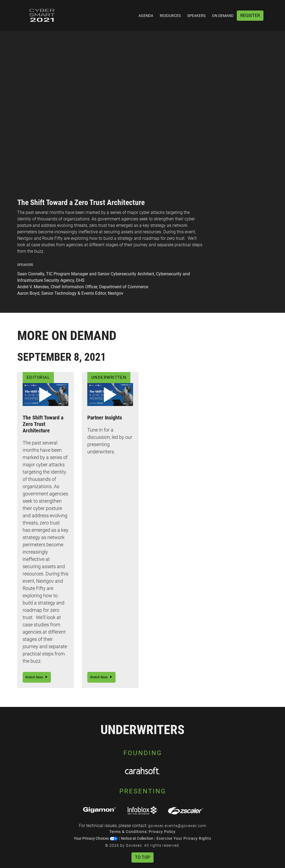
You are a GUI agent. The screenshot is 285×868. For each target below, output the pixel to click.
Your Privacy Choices (96, 838)
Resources (170, 16)
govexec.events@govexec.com (177, 826)
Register (250, 15)
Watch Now (37, 677)
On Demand (223, 16)
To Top (142, 857)
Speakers (196, 16)
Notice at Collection (137, 838)
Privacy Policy (162, 832)
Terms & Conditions (128, 832)
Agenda (146, 16)
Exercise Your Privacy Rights (184, 838)
